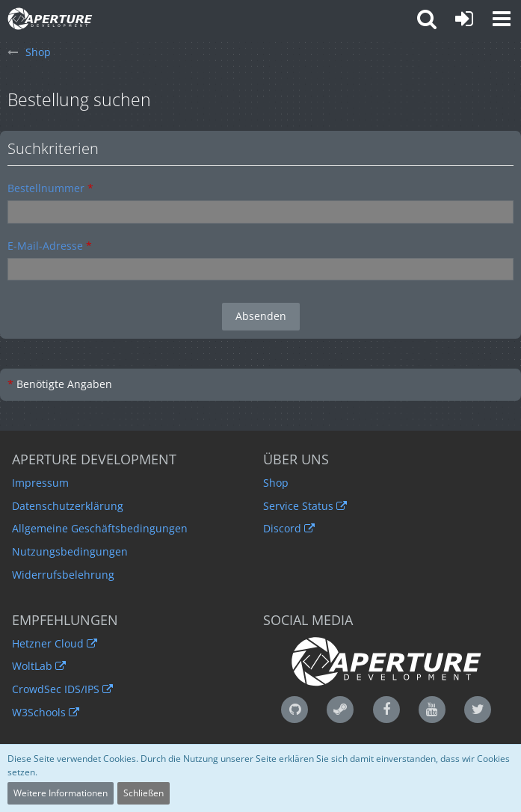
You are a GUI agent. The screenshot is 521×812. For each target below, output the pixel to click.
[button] (502, 19)
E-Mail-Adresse (45, 246)
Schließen (144, 793)
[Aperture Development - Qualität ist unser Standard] (50, 19)
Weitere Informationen (61, 793)
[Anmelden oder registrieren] (464, 19)
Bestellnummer (46, 188)
